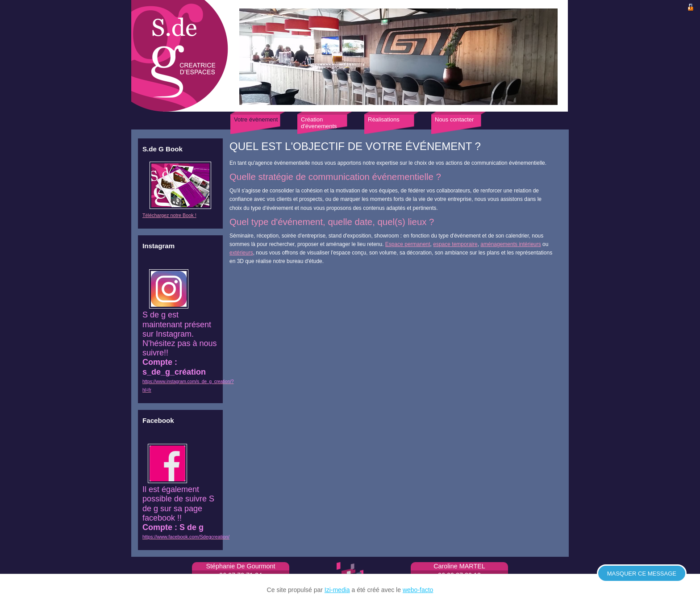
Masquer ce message (642, 574)
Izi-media (337, 590)
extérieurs (241, 253)
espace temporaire (455, 244)
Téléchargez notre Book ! (169, 215)
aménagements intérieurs (510, 244)
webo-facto (418, 590)
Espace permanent (408, 244)
